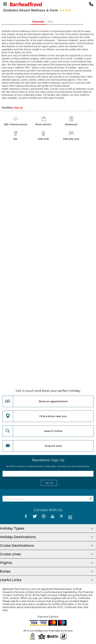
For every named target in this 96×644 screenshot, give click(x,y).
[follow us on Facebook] (26, 517)
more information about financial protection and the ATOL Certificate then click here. (45, 607)
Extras (47, 571)
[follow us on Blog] (70, 517)
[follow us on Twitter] (35, 517)
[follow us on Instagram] (44, 517)
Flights (47, 563)
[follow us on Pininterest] (61, 517)
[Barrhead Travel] (48, 4)
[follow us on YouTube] (53, 517)
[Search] (90, 499)
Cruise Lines (47, 554)
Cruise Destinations (47, 546)
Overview (44, 22)
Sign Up (49, 483)
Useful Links (47, 580)
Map (56, 22)
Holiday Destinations (47, 537)
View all (18, 108)
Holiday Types (47, 528)
